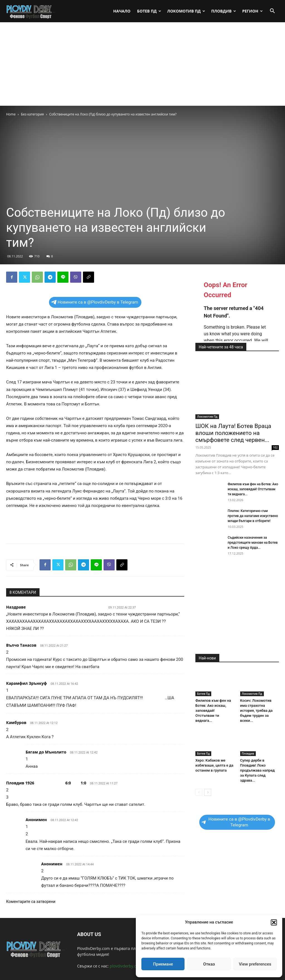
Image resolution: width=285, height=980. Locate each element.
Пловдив (224, 11)
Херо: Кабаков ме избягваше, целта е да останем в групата (214, 765)
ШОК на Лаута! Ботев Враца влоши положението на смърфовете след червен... (233, 433)
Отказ (209, 964)
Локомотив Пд (186, 11)
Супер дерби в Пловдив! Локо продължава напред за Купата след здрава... (258, 770)
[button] (274, 922)
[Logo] (31, 11)
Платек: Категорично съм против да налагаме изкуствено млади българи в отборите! (253, 516)
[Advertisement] (142, 64)
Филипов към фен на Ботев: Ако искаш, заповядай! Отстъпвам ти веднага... (253, 489)
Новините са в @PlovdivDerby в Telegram (95, 302)
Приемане (163, 964)
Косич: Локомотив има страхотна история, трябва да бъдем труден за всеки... (256, 711)
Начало (122, 11)
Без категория (32, 114)
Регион (252, 11)
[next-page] (208, 792)
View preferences (255, 964)
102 (275, 447)
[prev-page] (199, 792)
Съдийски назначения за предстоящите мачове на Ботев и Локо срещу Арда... (253, 543)
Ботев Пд (149, 11)
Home (11, 114)
